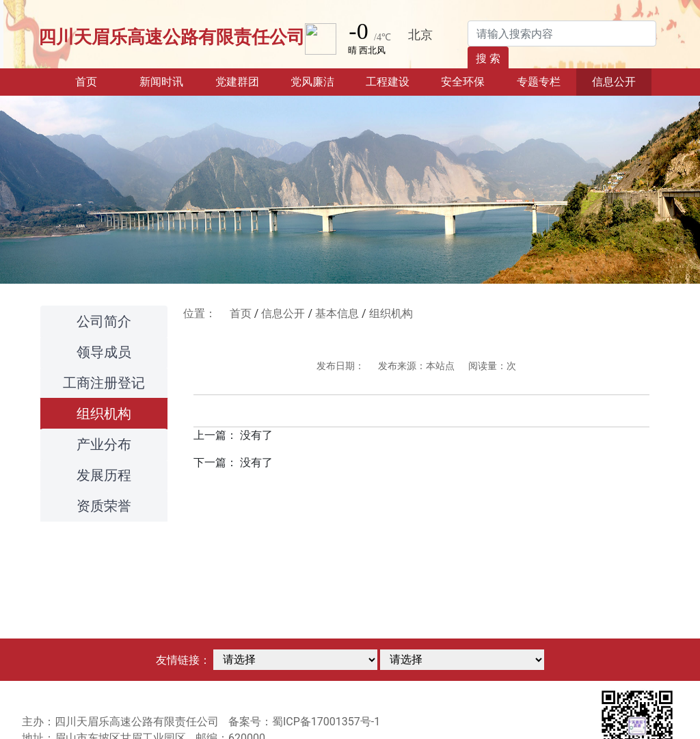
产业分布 (104, 444)
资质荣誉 (104, 506)
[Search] (562, 33)
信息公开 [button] (614, 82)
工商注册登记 (104, 383)
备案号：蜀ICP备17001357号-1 (304, 722)
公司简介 (104, 321)
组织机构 (104, 414)
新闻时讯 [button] (161, 82)
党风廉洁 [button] (312, 82)
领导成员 (104, 352)
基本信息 (337, 313)
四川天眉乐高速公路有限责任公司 (172, 37)
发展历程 (104, 475)
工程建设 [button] (388, 82)
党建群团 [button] (237, 82)
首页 (99, 81)
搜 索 (488, 58)
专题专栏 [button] (539, 82)
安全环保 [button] (463, 82)
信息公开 (283, 313)
